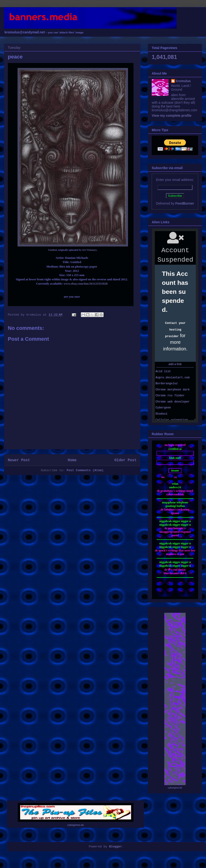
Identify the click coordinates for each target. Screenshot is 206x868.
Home (72, 460)
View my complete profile (172, 116)
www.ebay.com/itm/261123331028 (86, 284)
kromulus (183, 81)
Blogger (116, 847)
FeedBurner (185, 203)
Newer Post (19, 460)
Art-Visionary (89, 250)
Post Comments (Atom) (85, 470)
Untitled (52, 250)
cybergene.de (175, 788)
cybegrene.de (76, 825)
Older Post (125, 460)
